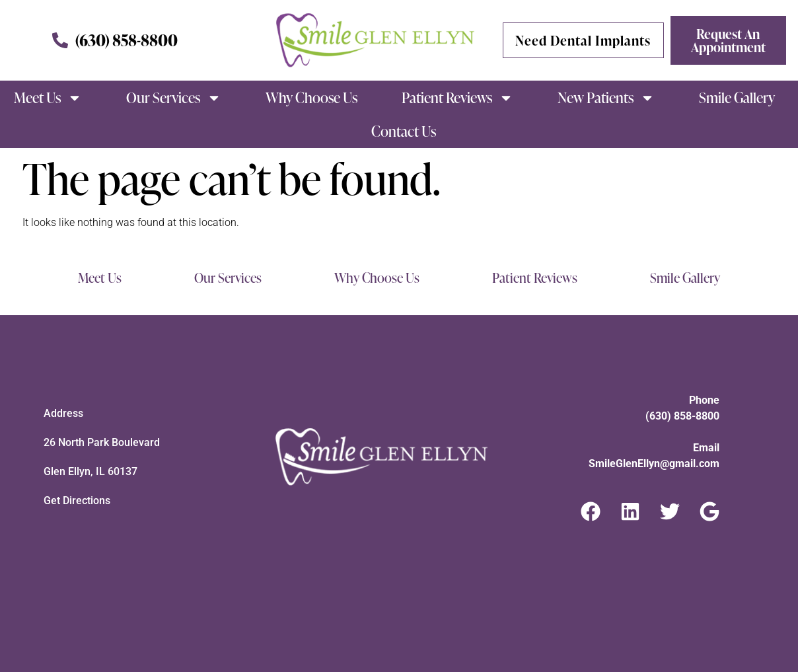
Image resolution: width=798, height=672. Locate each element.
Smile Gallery (737, 97)
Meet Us (48, 98)
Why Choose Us (311, 97)
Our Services (174, 98)
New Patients (606, 98)
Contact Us (404, 131)
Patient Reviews (457, 98)
